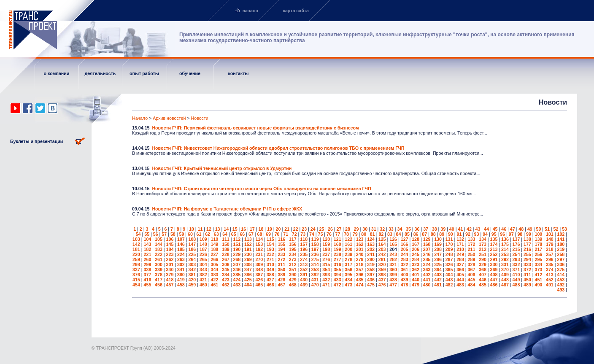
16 (243, 229)
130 (438, 239)
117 (293, 239)
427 (270, 280)
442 (438, 280)
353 (315, 270)
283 (405, 259)
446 (483, 280)
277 (337, 259)
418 (170, 280)
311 (281, 264)
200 (348, 249)
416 (148, 280)
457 (170, 285)
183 (159, 249)
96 (502, 234)
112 (237, 239)
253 (505, 254)
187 (203, 249)
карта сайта (296, 11)
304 (203, 264)
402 (427, 275)
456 (159, 285)
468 (293, 285)
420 (192, 280)
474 (360, 285)
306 (226, 264)
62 (208, 234)
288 (460, 259)
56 (156, 234)
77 (338, 234)
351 (293, 270)
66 (242, 234)
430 (304, 280)
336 (561, 264)
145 (170, 244)
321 (393, 264)
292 (505, 259)
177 (527, 244)
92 (468, 234)
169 (438, 244)
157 (304, 244)
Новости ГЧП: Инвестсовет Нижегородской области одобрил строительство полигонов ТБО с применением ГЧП (278, 148)
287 (449, 259)
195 (293, 249)
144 (159, 244)
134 (483, 239)
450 (527, 280)
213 (494, 249)
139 (539, 239)
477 (393, 285)
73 (303, 234)
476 (382, 285)
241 (371, 254)
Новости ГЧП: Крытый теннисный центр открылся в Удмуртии (222, 168)
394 (337, 275)
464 (248, 285)
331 (505, 264)
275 (315, 259)
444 (460, 280)
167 (416, 244)
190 (237, 249)
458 (181, 285)
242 (382, 254)
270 (259, 259)
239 (348, 254)
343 (203, 270)
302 (181, 264)
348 (259, 270)
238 (337, 254)
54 (138, 234)
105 (159, 239)
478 (405, 285)
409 (505, 275)
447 (494, 280)
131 (449, 239)
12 (209, 229)
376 (136, 275)
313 (304, 264)
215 (516, 249)
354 (326, 270)
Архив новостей (169, 118)
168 (427, 244)
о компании (57, 73)
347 (248, 270)
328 (472, 264)
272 (281, 259)
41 (460, 229)
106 (170, 239)
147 (192, 244)
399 (393, 275)
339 (159, 270)
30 (365, 229)
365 (449, 270)
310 (270, 264)
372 (527, 270)
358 (371, 270)
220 (136, 254)
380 (181, 275)
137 (516, 239)
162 (360, 244)
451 (539, 280)
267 (226, 259)
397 (371, 275)
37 (426, 229)
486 (494, 285)
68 (260, 234)
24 (313, 229)
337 (136, 270)
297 (561, 259)
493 (561, 290)
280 (371, 259)
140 (550, 239)
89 (442, 234)
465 (259, 285)
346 (237, 270)
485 (483, 285)
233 (281, 254)
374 (550, 270)
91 (459, 234)
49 (530, 229)
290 (483, 259)
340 (170, 270)
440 (416, 280)
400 (405, 275)
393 (326, 275)
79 (355, 234)
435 (360, 280)
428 (281, 280)
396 (360, 275)
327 (460, 264)
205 (405, 249)
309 (259, 264)
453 (561, 280)
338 (148, 270)
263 (181, 259)
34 (400, 229)
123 (360, 239)
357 (360, 270)
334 (539, 264)
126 (393, 239)
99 (529, 234)
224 (181, 254)
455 (148, 285)
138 (527, 239)
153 (259, 244)
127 (405, 239)
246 (427, 254)
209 (449, 249)
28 (348, 229)
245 (416, 254)
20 (278, 229)
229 (237, 254)
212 (483, 249)
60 (190, 234)
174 (494, 244)
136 (505, 239)
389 (281, 275)
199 (337, 249)
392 (315, 275)
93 (477, 234)
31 (374, 229)
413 (550, 275)
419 (181, 280)
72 (294, 234)
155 (281, 244)
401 (416, 275)
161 (348, 244)
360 (393, 270)
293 (516, 259)
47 (513, 229)
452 (550, 280)
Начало (140, 118)
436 (371, 280)
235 (304, 254)
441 (427, 280)
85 (407, 234)
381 (192, 275)
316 (337, 264)
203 (382, 249)
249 (460, 254)
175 (505, 244)
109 (203, 239)
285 (427, 259)
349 (270, 270)
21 (287, 229)
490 (539, 285)
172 (472, 244)
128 (416, 239)
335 (550, 264)
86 (416, 234)
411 (527, 275)
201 (360, 249)
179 (550, 244)
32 (382, 229)
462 (226, 285)
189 (226, 249)
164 (382, 244)
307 (237, 264)
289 (472, 259)
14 (226, 229)
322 (405, 264)
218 (550, 249)
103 (136, 239)
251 (483, 254)
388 (270, 275)
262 (170, 259)
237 (326, 254)
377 (148, 275)
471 (326, 285)
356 (348, 270)
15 (235, 229)
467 (281, 285)
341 (181, 270)
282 (393, 259)
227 (214, 254)
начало (250, 11)
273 (293, 259)
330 (494, 264)
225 (192, 254)
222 (159, 254)
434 (348, 280)
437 (382, 280)
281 (382, 259)
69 (268, 234)
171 (460, 244)
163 (371, 244)
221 (148, 254)
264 (192, 259)
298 (136, 264)
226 (203, 254)
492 (561, 285)
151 (237, 244)
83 (390, 234)
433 (337, 280)
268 (237, 259)
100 (539, 234)
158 (315, 244)
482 (449, 285)
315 (326, 264)
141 (561, 239)
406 (472, 275)
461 (214, 285)
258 (561, 254)
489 (527, 285)
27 (339, 229)
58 (173, 234)
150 (226, 244)
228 (226, 254)
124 (371, 239)
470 (315, 285)
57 (164, 234)
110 (214, 239)
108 (192, 239)
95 (494, 234)
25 (321, 229)
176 (516, 244)
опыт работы (144, 73)
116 (281, 239)
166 (405, 244)
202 (371, 249)
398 (382, 275)
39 (443, 229)
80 (364, 234)
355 (337, 270)
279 (360, 259)
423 (226, 280)
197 (315, 249)
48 (521, 229)
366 (460, 270)
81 (373, 234)
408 (494, 275)
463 (237, 285)
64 (225, 234)
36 (417, 229)
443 (449, 280)
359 (382, 270)
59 (181, 234)
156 (293, 244)
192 (259, 249)
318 (360, 264)
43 (478, 229)
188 (214, 249)
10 (192, 229)
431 (315, 280)
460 (203, 285)
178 (539, 244)
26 (330, 229)
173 (483, 244)
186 (192, 249)
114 (259, 239)
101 (550, 234)
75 (320, 234)
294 (527, 259)
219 (561, 249)
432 (326, 280)
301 (170, 264)
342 (192, 270)
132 (460, 239)
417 (159, 280)
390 (293, 275)
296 (550, 259)
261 (159, 259)
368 (483, 270)
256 (539, 254)
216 (527, 249)
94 (485, 234)
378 (159, 275)
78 (346, 234)
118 (304, 239)
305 (214, 264)
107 (181, 239)
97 (511, 234)
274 (304, 259)
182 (148, 249)
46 (504, 229)
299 (148, 264)
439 (405, 280)
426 (259, 280)
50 (538, 229)
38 (435, 229)
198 (326, 249)
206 (416, 249)
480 (427, 285)
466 (270, 285)
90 (451, 234)
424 (237, 280)
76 (329, 234)
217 (539, 249)
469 (304, 285)
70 (277, 234)
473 (348, 285)
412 (539, 275)
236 (315, 254)
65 (234, 234)
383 (214, 275)
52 (556, 229)
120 (326, 239)
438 (393, 280)
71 (286, 234)
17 (252, 229)
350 (281, 270)
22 (296, 229)
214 (505, 249)
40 (452, 229)
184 (170, 249)
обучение (190, 73)
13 (218, 229)
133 (472, 239)
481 (438, 285)
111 (226, 239)
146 (181, 244)
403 (438, 275)
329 (483, 264)
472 (337, 285)
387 (259, 275)
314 (315, 264)
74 (312, 234)
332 (516, 264)
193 (270, 249)
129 (427, 239)
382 (203, 275)
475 (371, 285)
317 (348, 264)
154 (270, 244)
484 (472, 285)
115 (270, 239)
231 (259, 254)
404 (449, 275)
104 (148, 239)
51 (547, 229)
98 (520, 234)
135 (494, 239)
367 (472, 270)
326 (449, 264)
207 (427, 249)
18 (261, 229)
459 (192, 285)
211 (472, 249)
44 (486, 229)
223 (170, 254)
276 (326, 259)
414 (561, 275)
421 (203, 280)
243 (393, 254)
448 (505, 280)
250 (472, 254)
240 (360, 254)
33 (391, 229)
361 (405, 270)
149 (214, 244)
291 (494, 259)
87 (424, 234)
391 (304, 275)
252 (494, 254)
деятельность (100, 73)
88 (433, 234)
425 (248, 280)
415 (136, 280)
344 (214, 270)
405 (460, 275)
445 (472, 280)
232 (270, 254)
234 (293, 254)
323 (416, 264)
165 (393, 244)
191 (248, 249)
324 (427, 264)
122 (348, 239)
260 (148, 259)
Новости (200, 118)
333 (527, 264)
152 (248, 244)
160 (337, 244)
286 (438, 259)
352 (304, 270)
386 (248, 275)
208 (438, 249)
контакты (239, 73)
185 (181, 249)
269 (248, 259)
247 (438, 254)
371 (516, 270)
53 (564, 229)
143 (148, 244)
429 (293, 280)
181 (136, 249)
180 (561, 244)
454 (136, 285)
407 (483, 275)
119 (315, 239)
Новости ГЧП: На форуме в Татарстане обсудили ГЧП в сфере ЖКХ (227, 209)
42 (469, 229)
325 (438, 264)
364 (438, 270)
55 (147, 234)
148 (203, 244)
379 (170, 275)
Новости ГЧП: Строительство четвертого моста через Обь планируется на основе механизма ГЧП (261, 189)
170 (449, 244)
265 (203, 259)
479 (416, 285)
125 (382, 239)
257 (550, 254)
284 (416, 259)
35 (408, 229)
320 (382, 264)
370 (505, 270)
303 (192, 264)
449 (516, 280)
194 (281, 249)
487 (505, 285)
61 (199, 234)
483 (460, 285)
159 (326, 244)
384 (226, 275)
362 (416, 270)
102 (561, 234)
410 (516, 275)
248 (449, 254)
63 (216, 234)
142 (136, 244)
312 (293, 264)
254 (516, 254)
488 (516, 285)
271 (270, 259)
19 (270, 229)
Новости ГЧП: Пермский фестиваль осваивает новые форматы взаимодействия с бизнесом (255, 128)
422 (214, 280)
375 (561, 270)
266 (214, 259)
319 (371, 264)
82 (381, 234)
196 (304, 249)
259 (136, 259)
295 (539, 259)
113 (248, 239)
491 (550, 285)
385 (237, 275)
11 (200, 229)
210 (460, 249)
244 (405, 254)
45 (495, 229)
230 (248, 254)
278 (348, 259)
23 (304, 229)
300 (159, 264)
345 (226, 270)
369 (494, 270)
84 (399, 234)
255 (527, 254)
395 (348, 275)
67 (251, 234)
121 (337, 239)
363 (427, 270)
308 (248, 264)
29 (356, 229)
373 (539, 270)
